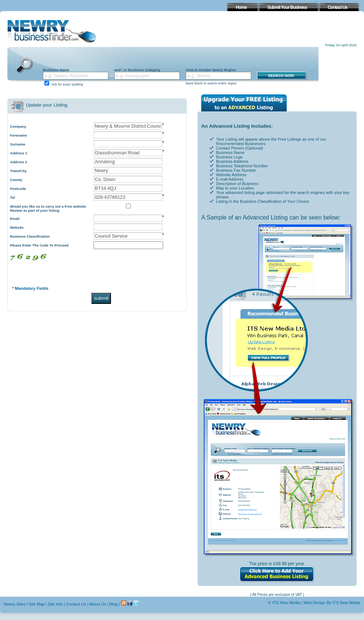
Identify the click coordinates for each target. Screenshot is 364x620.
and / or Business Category (137, 70)
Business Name (56, 70)
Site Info (55, 604)
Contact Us (76, 604)
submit (101, 298)
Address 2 (18, 162)
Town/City (18, 171)
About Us (97, 604)
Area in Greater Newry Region (211, 70)
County (16, 180)
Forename (18, 135)
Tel (12, 197)
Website (17, 227)
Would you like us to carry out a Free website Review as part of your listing (48, 208)
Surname (18, 144)
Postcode (18, 189)
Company (18, 126)
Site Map (36, 604)
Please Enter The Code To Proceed (39, 245)
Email (15, 219)
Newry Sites (15, 604)
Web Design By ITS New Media (332, 603)
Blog (114, 604)
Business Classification (30, 236)
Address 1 (18, 153)
